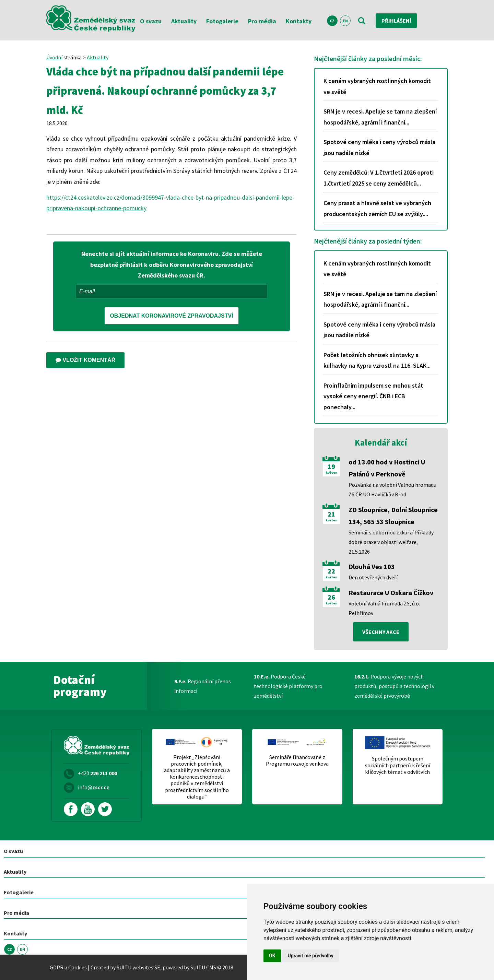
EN (345, 21)
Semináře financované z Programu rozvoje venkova (297, 760)
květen (331, 473)
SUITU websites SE (138, 967)
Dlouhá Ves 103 (372, 566)
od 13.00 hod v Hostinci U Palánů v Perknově (387, 468)
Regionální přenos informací (203, 686)
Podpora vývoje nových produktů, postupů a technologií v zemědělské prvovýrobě (394, 686)
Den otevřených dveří (373, 577)
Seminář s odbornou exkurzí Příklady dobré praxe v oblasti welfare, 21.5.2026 (391, 542)
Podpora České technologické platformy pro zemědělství (288, 686)
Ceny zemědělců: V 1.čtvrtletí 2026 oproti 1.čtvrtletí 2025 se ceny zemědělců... (379, 178)
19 (331, 467)
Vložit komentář (85, 360)
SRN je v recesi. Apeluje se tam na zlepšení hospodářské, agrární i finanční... (380, 117)
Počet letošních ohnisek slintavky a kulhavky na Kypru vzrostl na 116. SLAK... (377, 360)
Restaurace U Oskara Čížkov (391, 593)
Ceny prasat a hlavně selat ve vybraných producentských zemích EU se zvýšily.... (377, 208)
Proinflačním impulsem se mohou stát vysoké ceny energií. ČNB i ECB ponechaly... (373, 396)
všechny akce (381, 632)
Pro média (262, 21)
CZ (332, 21)
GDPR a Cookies (68, 967)
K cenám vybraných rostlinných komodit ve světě (377, 86)
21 (331, 514)
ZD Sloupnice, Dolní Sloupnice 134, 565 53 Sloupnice (393, 516)
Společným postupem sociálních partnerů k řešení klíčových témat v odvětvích (398, 765)
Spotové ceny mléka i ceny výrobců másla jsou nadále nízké (379, 147)
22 (331, 571)
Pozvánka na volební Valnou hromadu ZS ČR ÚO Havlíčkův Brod (392, 489)
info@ (93, 787)
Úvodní (54, 57)
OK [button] (272, 956)
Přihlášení (396, 21)
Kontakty (299, 21)
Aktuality (184, 21)
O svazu (151, 21)
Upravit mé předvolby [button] (311, 956)
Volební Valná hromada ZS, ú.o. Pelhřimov (384, 608)
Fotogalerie (222, 21)
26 (331, 597)
